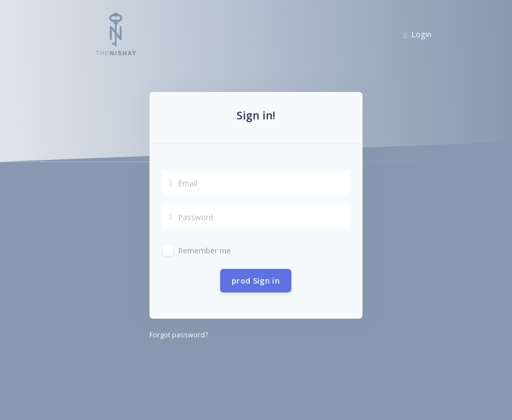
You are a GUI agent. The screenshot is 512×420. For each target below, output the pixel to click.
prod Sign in (256, 281)
